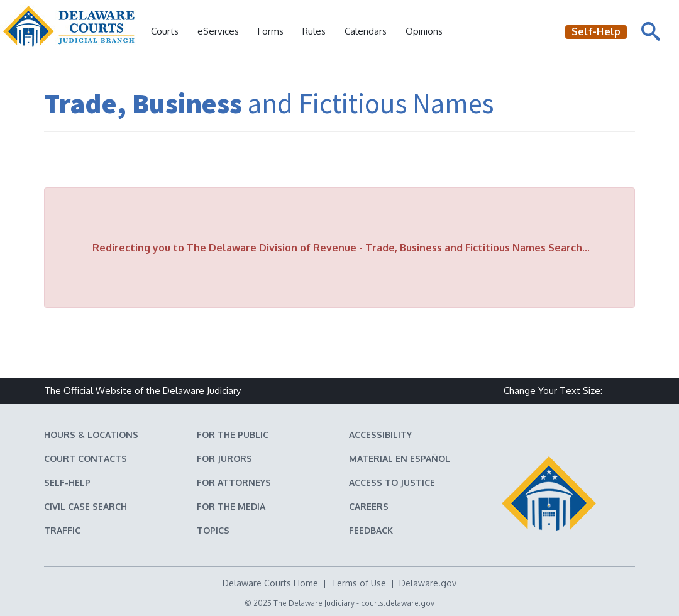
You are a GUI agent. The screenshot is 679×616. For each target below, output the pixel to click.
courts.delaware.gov (398, 603)
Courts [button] (165, 31)
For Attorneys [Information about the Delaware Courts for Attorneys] (234, 482)
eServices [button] (218, 31)
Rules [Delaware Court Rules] (314, 31)
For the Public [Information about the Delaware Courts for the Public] (233, 435)
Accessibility (380, 435)
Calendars (366, 31)
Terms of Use (359, 583)
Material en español (400, 459)
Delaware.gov (428, 583)
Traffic (62, 530)
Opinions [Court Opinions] (424, 31)
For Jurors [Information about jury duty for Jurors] (224, 459)
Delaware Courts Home (270, 583)
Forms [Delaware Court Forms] (271, 31)
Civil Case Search (86, 506)
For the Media (231, 506)
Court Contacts (86, 459)
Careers (369, 506)
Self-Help (67, 482)
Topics (213, 530)
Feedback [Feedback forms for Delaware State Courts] (371, 530)
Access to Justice (392, 482)
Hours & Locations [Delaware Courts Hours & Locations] (91, 435)
